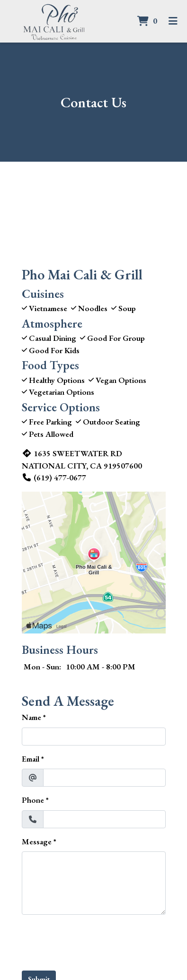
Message (37, 841)
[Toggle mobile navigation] (173, 21)
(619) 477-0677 (54, 477)
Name (31, 717)
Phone (33, 800)
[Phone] (104, 819)
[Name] (94, 737)
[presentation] (94, 941)
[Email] (104, 778)
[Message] (94, 883)
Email (31, 759)
